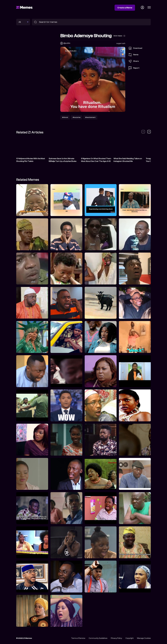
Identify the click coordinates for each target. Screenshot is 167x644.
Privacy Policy (116, 638)
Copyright (130, 638)
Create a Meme (125, 8)
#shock (65, 117)
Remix (134, 55)
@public (67, 43)
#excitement (90, 117)
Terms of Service (78, 638)
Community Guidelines (98, 638)
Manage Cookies (144, 638)
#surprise (77, 117)
